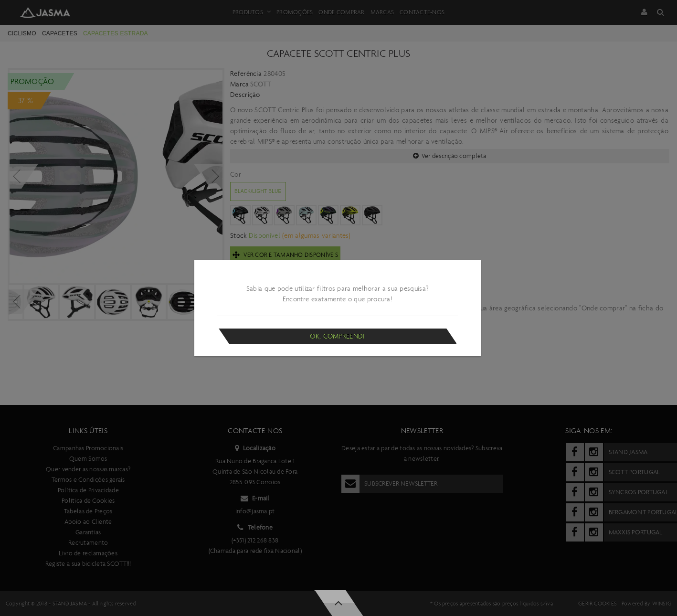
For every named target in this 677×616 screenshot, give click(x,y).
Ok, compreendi (337, 336)
